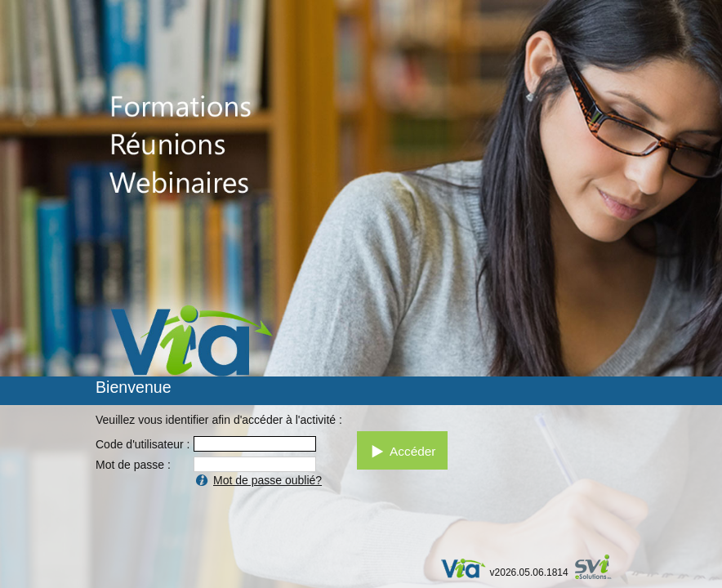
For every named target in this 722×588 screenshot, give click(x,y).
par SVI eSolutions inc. (601, 569)
